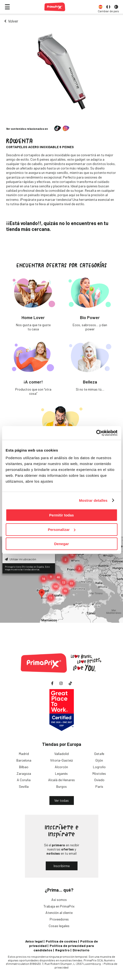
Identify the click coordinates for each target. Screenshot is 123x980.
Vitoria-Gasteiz (61, 760)
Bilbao (24, 767)
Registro (62, 950)
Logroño (99, 767)
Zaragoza (24, 773)
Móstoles (99, 773)
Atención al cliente (59, 913)
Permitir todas (61, 515)
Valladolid (61, 754)
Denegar (61, 544)
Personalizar (62, 530)
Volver (13, 21)
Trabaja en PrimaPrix (59, 906)
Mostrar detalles (93, 500)
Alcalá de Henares (61, 780)
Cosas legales (59, 926)
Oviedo (99, 780)
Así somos (59, 900)
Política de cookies (61, 941)
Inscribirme (62, 866)
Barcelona (24, 760)
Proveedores (59, 919)
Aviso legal (34, 941)
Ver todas (61, 800)
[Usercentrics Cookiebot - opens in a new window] (96, 433)
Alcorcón (61, 767)
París (99, 786)
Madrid (24, 754)
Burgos (61, 786)
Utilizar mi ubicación (21, 559)
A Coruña (24, 780)
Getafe (99, 754)
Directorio (81, 950)
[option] (101, 7)
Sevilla (24, 786)
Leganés (61, 773)
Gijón (99, 760)
